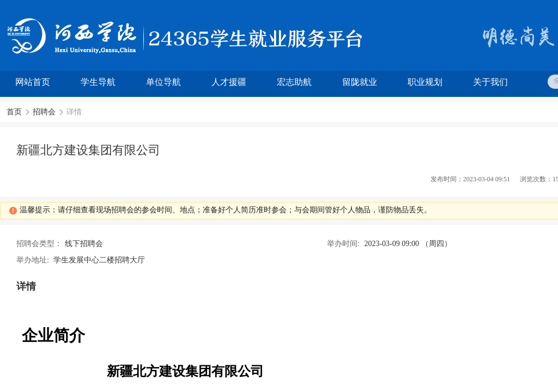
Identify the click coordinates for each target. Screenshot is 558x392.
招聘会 (44, 112)
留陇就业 (360, 82)
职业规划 (425, 82)
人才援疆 (229, 82)
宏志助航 (294, 82)
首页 (14, 112)
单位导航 (163, 82)
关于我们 (490, 82)
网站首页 (33, 82)
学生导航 (98, 82)
